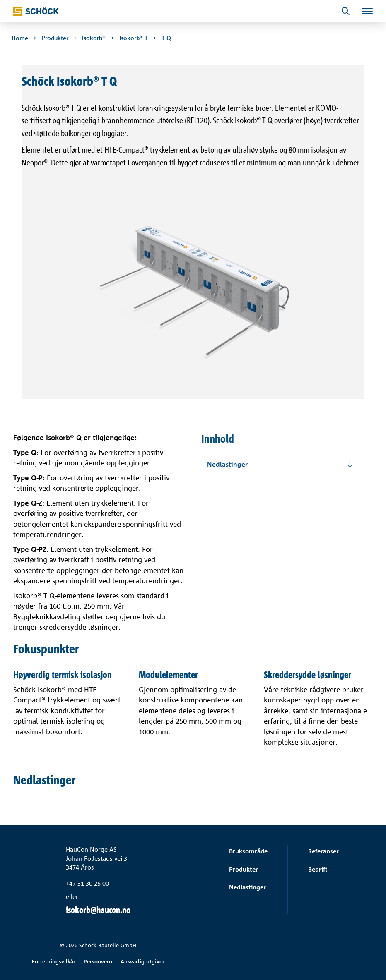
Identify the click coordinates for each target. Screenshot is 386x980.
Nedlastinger (247, 887)
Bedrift (318, 869)
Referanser (323, 851)
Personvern (98, 961)
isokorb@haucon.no (98, 910)
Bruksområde (248, 851)
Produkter (244, 869)
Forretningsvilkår (54, 961)
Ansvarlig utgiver (142, 961)
